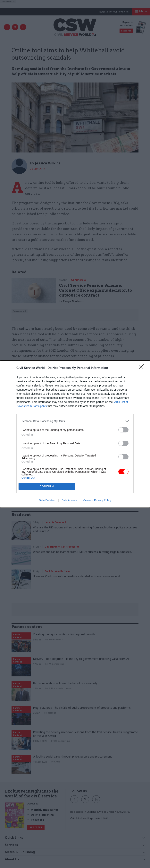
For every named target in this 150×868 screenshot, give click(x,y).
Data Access (69, 500)
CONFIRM (47, 486)
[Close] (142, 368)
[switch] (123, 430)
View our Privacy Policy (97, 500)
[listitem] (75, 421)
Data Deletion (47, 500)
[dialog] (75, 434)
